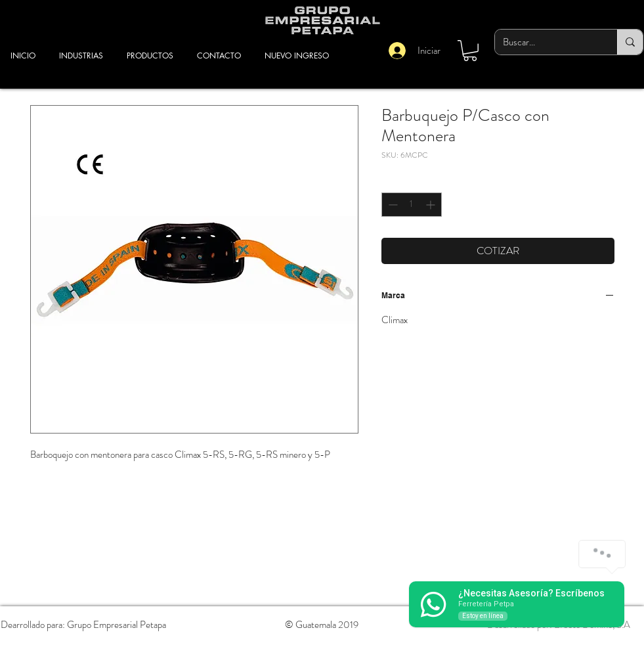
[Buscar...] (546, 42)
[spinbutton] (412, 205)
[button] (470, 51)
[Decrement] (392, 205)
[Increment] (432, 205)
